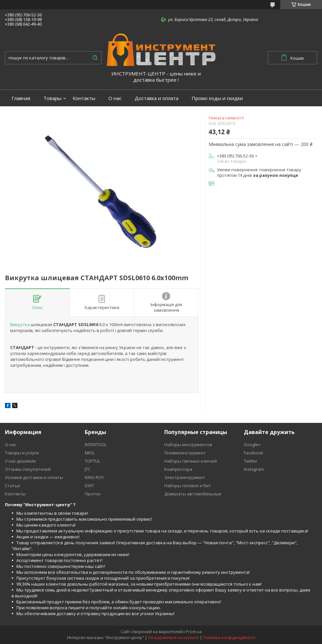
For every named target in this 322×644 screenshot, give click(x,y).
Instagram (254, 469)
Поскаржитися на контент (173, 638)
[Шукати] (95, 58)
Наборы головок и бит (188, 486)
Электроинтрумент (185, 477)
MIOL (90, 453)
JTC (88, 469)
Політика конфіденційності (229, 638)
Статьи (12, 486)
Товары (52, 98)
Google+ (252, 445)
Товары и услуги (22, 453)
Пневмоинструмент (185, 453)
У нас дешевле (20, 461)
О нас (115, 98)
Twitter (251, 461)
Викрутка (20, 324)
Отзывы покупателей (28, 469)
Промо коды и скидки (217, 98)
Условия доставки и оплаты (34, 477)
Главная (21, 98)
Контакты (84, 98)
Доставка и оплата (157, 98)
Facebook (253, 453)
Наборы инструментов (188, 445)
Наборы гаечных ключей (191, 461)
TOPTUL (92, 461)
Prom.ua (194, 632)
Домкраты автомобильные (193, 494)
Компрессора (178, 469)
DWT (89, 486)
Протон (93, 494)
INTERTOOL (96, 445)
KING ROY (94, 477)
